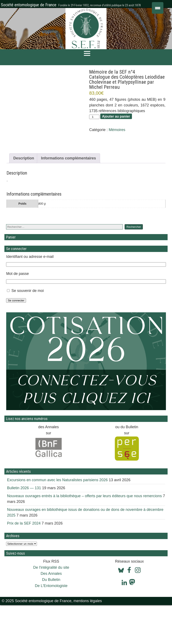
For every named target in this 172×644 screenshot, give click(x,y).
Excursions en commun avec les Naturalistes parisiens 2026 (57, 519)
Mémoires (117, 130)
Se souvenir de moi (27, 330)
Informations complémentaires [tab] (68, 197)
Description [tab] (24, 197)
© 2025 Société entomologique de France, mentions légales (52, 640)
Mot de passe (17, 313)
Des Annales (51, 612)
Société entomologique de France (29, 5)
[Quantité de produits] (94, 117)
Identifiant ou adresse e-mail (30, 295)
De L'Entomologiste (51, 625)
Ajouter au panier (116, 116)
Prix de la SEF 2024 (24, 562)
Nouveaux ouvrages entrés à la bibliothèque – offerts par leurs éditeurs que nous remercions (84, 535)
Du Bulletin (51, 619)
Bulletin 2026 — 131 (24, 527)
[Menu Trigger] (158, 8)
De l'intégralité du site (51, 606)
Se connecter (16, 339)
